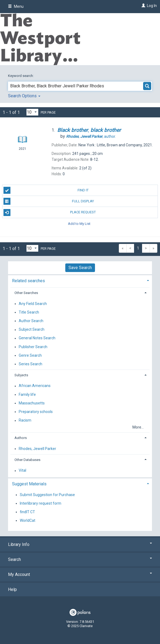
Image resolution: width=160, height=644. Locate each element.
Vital (22, 471)
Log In (152, 6)
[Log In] (143, 6)
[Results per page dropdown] (32, 112)
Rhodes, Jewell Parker (37, 449)
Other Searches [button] (26, 293)
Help (12, 589)
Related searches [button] (28, 281)
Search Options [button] (24, 96)
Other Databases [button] (27, 460)
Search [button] (80, 559)
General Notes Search (37, 338)
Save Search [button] (80, 268)
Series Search (31, 364)
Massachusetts (32, 403)
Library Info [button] (80, 544)
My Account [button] (80, 574)
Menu (16, 6)
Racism (25, 420)
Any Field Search (33, 304)
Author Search (31, 321)
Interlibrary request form (41, 503)
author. (91, 136)
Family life (27, 394)
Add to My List (79, 224)
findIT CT (27, 512)
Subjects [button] (21, 375)
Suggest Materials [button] (29, 484)
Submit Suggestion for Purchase (47, 495)
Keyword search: (21, 76)
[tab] (80, 280)
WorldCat (28, 520)
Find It (46, 190)
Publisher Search (33, 347)
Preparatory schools (36, 412)
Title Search (29, 312)
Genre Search (30, 355)
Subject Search (32, 330)
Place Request (50, 213)
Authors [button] (21, 438)
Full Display (49, 201)
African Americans (35, 386)
